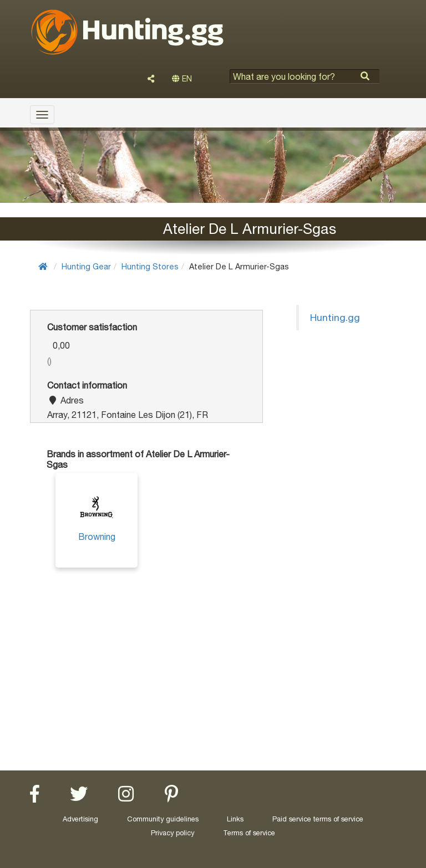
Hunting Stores (150, 266)
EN (182, 79)
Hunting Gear (86, 266)
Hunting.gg (335, 317)
